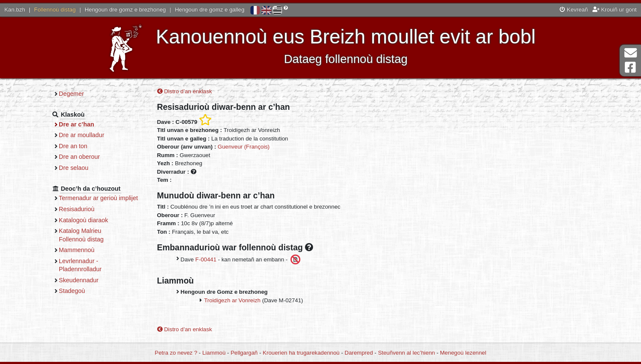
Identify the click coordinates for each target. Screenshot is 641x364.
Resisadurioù (77, 209)
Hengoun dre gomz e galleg (210, 10)
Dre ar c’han (76, 124)
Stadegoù (72, 291)
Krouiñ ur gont (615, 10)
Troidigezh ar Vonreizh (232, 300)
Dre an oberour (79, 157)
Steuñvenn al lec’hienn (406, 353)
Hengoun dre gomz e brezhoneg (125, 10)
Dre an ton (73, 146)
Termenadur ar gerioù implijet (98, 198)
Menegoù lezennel (463, 353)
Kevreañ (574, 10)
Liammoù (214, 353)
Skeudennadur (79, 280)
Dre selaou (73, 168)
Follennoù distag (55, 10)
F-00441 (206, 259)
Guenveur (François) (244, 147)
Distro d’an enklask (185, 91)
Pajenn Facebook (630, 67)
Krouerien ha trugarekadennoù (301, 353)
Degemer (71, 94)
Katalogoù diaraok (83, 220)
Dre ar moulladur (82, 135)
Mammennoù (77, 250)
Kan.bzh (15, 10)
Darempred (359, 353)
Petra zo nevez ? (176, 353)
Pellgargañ (244, 353)
